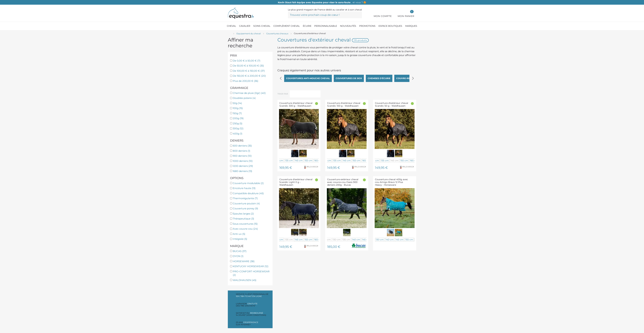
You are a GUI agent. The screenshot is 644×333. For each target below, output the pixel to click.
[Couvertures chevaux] (277, 34)
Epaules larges (243, 214)
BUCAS (240, 251)
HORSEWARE (244, 261)
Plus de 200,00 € (246, 81)
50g (237, 103)
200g (238, 118)
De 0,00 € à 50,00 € (247, 61)
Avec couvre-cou (245, 229)
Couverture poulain (246, 203)
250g (238, 123)
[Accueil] (229, 34)
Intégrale (240, 239)
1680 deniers (242, 171)
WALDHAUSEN (245, 280)
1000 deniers (243, 161)
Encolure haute (244, 188)
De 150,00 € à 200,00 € (249, 76)
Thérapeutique (243, 219)
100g (238, 108)
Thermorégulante (245, 198)
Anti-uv (239, 234)
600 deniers (242, 146)
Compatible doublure (248, 193)
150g (237, 113)
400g (238, 134)
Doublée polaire (244, 98)
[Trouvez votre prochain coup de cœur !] (325, 15)
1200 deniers (243, 166)
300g (238, 128)
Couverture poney (245, 208)
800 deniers (241, 151)
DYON (238, 256)
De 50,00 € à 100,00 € (248, 66)
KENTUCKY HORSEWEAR (251, 266)
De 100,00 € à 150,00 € (249, 71)
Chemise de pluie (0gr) (249, 93)
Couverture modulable (248, 183)
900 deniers (242, 156)
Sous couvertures (245, 224)
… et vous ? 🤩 (322, 2)
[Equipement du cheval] (249, 34)
